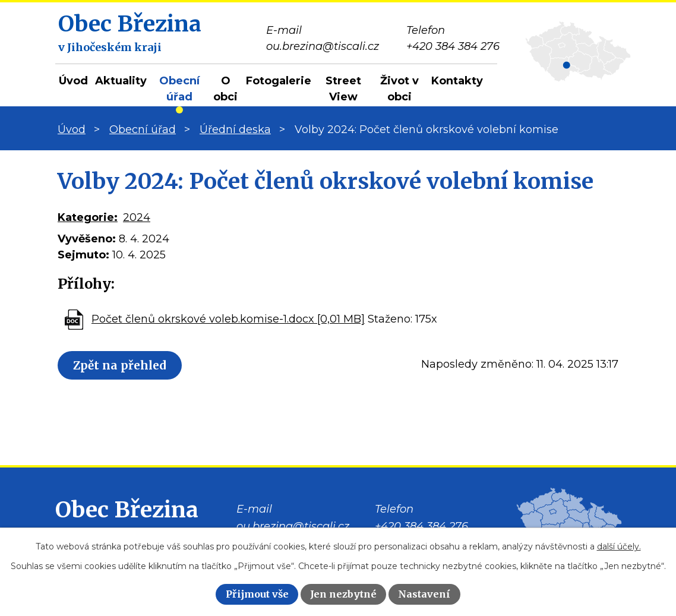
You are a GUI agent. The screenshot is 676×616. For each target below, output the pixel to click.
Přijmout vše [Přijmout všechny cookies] (257, 594)
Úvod (73, 81)
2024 (137, 217)
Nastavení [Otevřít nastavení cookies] (424, 594)
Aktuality (121, 81)
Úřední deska (235, 129)
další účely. (619, 546)
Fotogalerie (279, 81)
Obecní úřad (179, 89)
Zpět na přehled (124, 366)
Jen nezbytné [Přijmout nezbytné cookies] (343, 594)
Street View (343, 89)
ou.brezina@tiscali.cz (293, 526)
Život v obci (399, 89)
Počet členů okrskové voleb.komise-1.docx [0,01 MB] (228, 319)
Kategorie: (88, 217)
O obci (225, 89)
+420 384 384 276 (421, 526)
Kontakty (457, 81)
